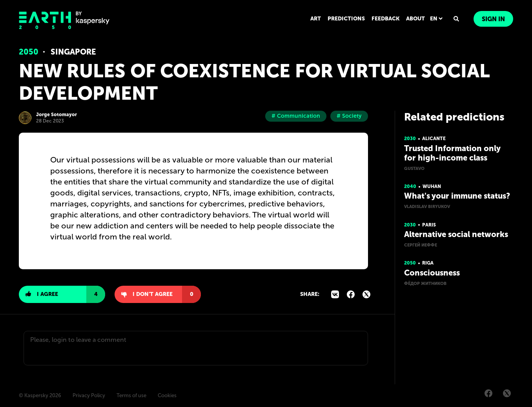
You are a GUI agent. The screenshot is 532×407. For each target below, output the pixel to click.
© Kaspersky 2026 (40, 395)
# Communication (296, 116)
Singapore (73, 52)
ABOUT (415, 19)
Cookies (167, 395)
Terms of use (131, 395)
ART (316, 19)
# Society (349, 116)
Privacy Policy (89, 395)
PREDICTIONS (346, 19)
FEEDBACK (385, 19)
